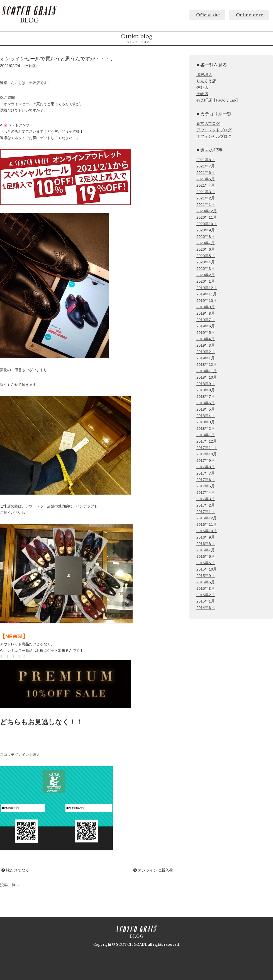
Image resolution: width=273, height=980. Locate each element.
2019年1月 (206, 358)
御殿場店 (204, 75)
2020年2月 (206, 275)
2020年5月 (206, 256)
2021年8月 (206, 160)
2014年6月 (206, 608)
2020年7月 (206, 243)
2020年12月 (207, 211)
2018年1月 (206, 435)
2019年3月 (206, 345)
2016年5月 (206, 563)
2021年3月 (206, 192)
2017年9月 (206, 461)
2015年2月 (206, 595)
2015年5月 (206, 582)
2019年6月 (206, 326)
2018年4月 (206, 416)
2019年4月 (206, 339)
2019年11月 (207, 294)
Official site (207, 15)
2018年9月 (206, 384)
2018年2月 (206, 429)
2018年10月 (207, 377)
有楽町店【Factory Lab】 (218, 100)
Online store (249, 15)
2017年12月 (207, 441)
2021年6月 (206, 173)
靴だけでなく (15, 870)
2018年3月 (206, 422)
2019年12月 (207, 288)
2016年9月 (206, 537)
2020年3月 (206, 269)
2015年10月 (207, 569)
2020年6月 (206, 249)
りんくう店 (206, 81)
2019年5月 (206, 333)
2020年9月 (206, 230)
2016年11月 (207, 524)
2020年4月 (206, 262)
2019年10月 (207, 301)
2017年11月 (207, 448)
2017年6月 (206, 480)
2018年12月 (207, 365)
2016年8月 (206, 544)
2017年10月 (207, 454)
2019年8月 (206, 313)
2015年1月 (206, 601)
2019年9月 (206, 307)
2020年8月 (206, 237)
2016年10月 (207, 531)
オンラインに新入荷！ (155, 870)
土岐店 (202, 94)
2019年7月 (206, 320)
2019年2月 (206, 352)
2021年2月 (206, 198)
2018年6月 (206, 403)
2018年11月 (207, 371)
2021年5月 (206, 179)
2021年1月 (206, 205)
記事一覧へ (10, 885)
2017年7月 (206, 473)
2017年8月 (206, 467)
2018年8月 (206, 390)
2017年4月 (206, 493)
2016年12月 (207, 518)
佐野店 (202, 87)
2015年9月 (206, 576)
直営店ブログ (208, 124)
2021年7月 (206, 166)
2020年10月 (207, 224)
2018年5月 (206, 409)
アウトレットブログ (214, 130)
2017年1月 (206, 512)
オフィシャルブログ (214, 136)
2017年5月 (206, 486)
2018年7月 (206, 397)
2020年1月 (206, 281)
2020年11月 (207, 217)
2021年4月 (206, 185)
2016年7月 (206, 550)
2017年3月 (206, 499)
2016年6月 (206, 556)
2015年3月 (206, 588)
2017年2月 (206, 505)
